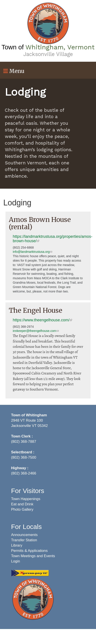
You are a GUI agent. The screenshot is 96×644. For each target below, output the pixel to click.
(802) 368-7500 (24, 457)
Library (17, 545)
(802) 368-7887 (24, 442)
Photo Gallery (22, 509)
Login (15, 561)
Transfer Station (24, 540)
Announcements (24, 535)
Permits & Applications (29, 551)
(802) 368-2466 (24, 473)
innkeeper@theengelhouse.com (36, 331)
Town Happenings (26, 499)
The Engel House (36, 310)
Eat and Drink (22, 504)
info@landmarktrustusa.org (32, 252)
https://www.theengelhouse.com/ (42, 320)
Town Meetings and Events (33, 556)
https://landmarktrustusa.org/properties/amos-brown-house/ (52, 239)
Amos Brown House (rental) (40, 223)
